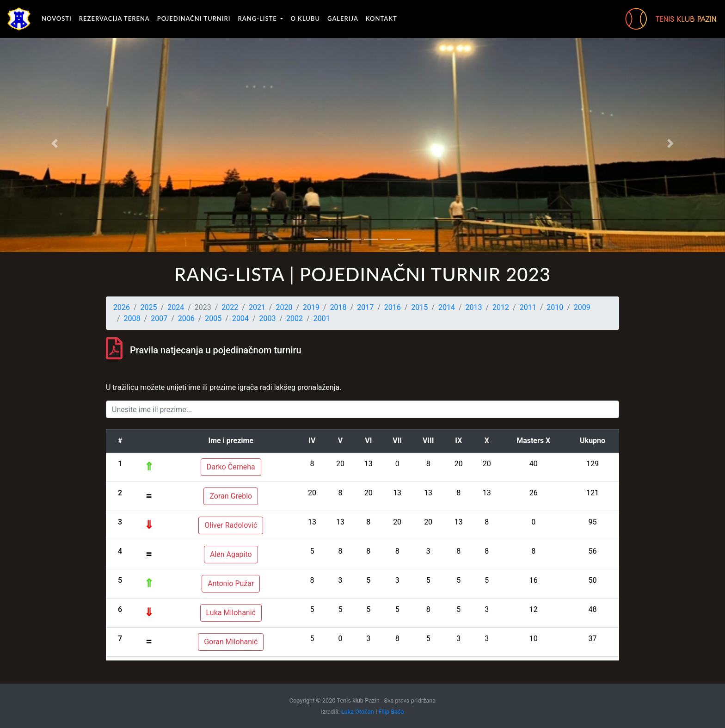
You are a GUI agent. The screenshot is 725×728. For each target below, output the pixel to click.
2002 (295, 318)
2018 (338, 307)
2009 (582, 307)
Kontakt (381, 19)
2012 (501, 307)
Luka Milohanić (231, 613)
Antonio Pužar (231, 583)
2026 (122, 307)
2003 (268, 318)
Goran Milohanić (231, 642)
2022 (230, 307)
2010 (555, 307)
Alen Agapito (231, 554)
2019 (311, 307)
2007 (159, 318)
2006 (186, 318)
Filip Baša (391, 712)
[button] (54, 143)
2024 (176, 307)
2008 (132, 318)
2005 (213, 318)
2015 (419, 307)
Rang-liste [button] (259, 19)
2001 (322, 318)
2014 (447, 307)
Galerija (343, 19)
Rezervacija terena (114, 19)
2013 (474, 307)
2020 (284, 307)
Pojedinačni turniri (194, 19)
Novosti (57, 19)
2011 (528, 307)
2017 (365, 307)
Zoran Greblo (231, 496)
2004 (240, 318)
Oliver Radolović (231, 525)
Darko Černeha (231, 467)
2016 (393, 307)
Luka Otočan (358, 712)
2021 (257, 307)
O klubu (305, 19)
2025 (149, 307)
